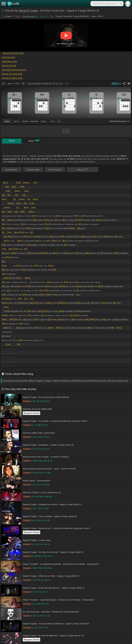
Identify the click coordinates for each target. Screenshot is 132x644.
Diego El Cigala (28, 11)
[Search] (121, 4)
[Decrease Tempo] (4, 84)
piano (16, 121)
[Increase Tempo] (23, 84)
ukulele (25, 121)
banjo (44, 121)
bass (53, 121)
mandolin (34, 121)
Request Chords (31, 413)
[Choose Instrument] (59, 121)
